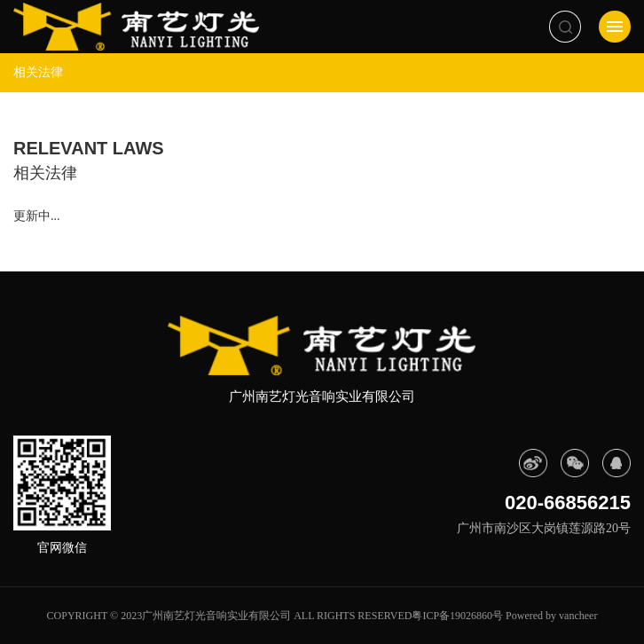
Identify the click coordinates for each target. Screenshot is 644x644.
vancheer (578, 616)
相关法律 (38, 72)
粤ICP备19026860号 (457, 616)
